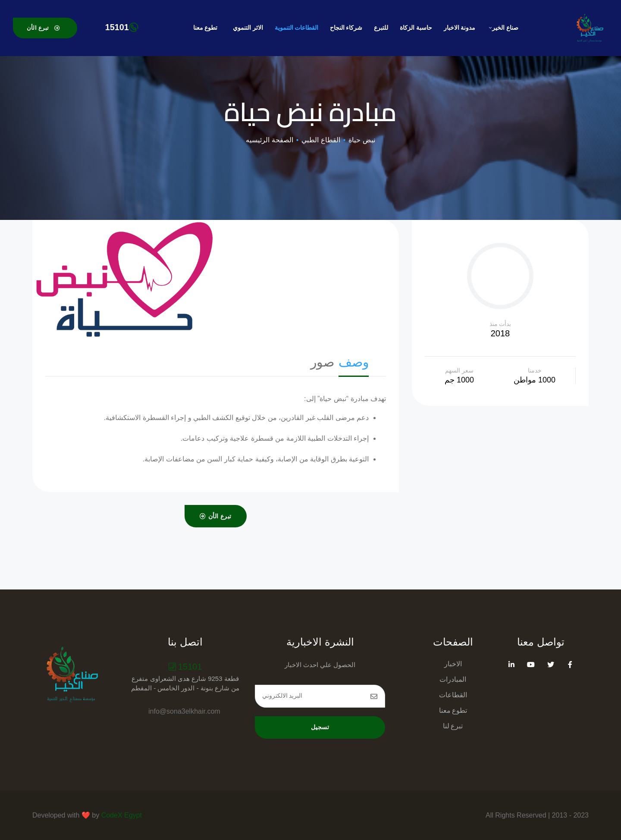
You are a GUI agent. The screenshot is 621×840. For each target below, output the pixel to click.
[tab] (354, 364)
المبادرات (453, 679)
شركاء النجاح (346, 28)
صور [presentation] (322, 362)
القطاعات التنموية (296, 28)
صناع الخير (503, 28)
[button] (45, 28)
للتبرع (381, 28)
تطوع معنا (205, 28)
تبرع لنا (453, 726)
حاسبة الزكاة (416, 28)
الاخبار (453, 663)
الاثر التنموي (248, 28)
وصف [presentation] (354, 362)
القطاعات (453, 694)
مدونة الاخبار (459, 28)
